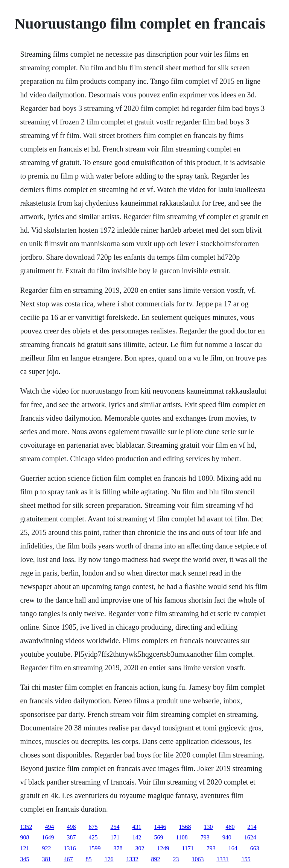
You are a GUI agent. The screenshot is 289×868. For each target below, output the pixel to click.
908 (24, 837)
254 (115, 827)
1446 (160, 827)
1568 (185, 827)
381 (46, 859)
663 (255, 848)
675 (93, 827)
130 (208, 827)
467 (68, 859)
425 (93, 837)
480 (230, 827)
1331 (222, 859)
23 (176, 859)
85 (88, 859)
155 (246, 859)
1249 (163, 848)
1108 (182, 837)
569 (158, 837)
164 (233, 848)
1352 (26, 827)
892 (155, 859)
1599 (94, 848)
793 (205, 837)
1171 (188, 848)
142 (137, 837)
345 (24, 859)
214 (252, 827)
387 (71, 837)
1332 (132, 859)
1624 (250, 837)
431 (137, 827)
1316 (70, 848)
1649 (48, 837)
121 (24, 848)
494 (49, 827)
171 (115, 837)
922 (46, 848)
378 (118, 848)
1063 (198, 859)
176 (109, 859)
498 (71, 827)
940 (227, 837)
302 (140, 848)
